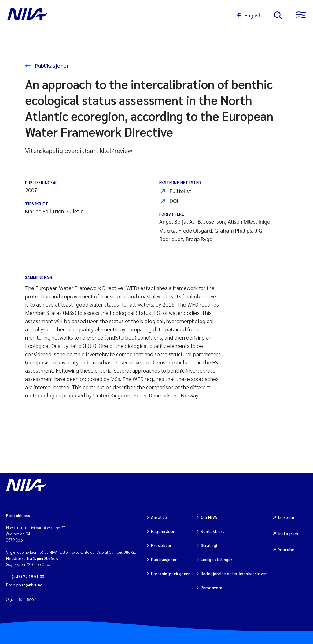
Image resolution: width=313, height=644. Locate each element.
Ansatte (159, 517)
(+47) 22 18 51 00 (28, 577)
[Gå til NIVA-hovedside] (116, 15)
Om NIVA (209, 517)
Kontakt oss (213, 531)
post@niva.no (29, 585)
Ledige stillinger (217, 559)
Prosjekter (161, 545)
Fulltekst (180, 191)
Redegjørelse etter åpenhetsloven (234, 573)
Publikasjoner (51, 65)
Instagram (288, 533)
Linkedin (286, 517)
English (249, 15)
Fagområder (163, 531)
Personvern (212, 588)
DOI (174, 201)
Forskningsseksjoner (170, 573)
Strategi (209, 545)
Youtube (286, 550)
